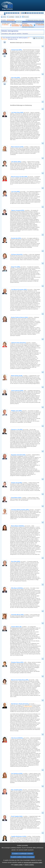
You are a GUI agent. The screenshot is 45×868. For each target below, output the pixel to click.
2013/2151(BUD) (11, 20)
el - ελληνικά (15, 13)
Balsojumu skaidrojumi (28, 27)
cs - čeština (8, 13)
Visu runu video (39, 38)
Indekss (4, 17)
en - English (17, 13)
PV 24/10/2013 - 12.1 (27, 25)
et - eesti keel (13, 13)
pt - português (36, 13)
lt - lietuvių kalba (27, 13)
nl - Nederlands (32, 13)
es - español (6, 13)
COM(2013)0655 (28, 706)
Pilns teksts (26, 17)
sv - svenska (5, 14)
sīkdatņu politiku (18, 866)
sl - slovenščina (41, 13)
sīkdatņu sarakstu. (29, 866)
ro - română (38, 13)
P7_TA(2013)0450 (40, 25)
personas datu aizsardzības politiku (33, 864)
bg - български (5, 13)
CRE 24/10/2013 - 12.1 (27, 26)
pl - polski (34, 13)
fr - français (19, 13)
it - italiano (24, 13)
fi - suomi (43, 13)
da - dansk (10, 13)
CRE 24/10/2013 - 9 (16, 26)
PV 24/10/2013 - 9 (16, 25)
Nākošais (17, 17)
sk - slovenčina (39, 13)
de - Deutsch (12, 13)
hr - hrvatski (22, 13)
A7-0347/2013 (5, 25)
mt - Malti (31, 13)
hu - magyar (29, 13)
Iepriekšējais (11, 17)
